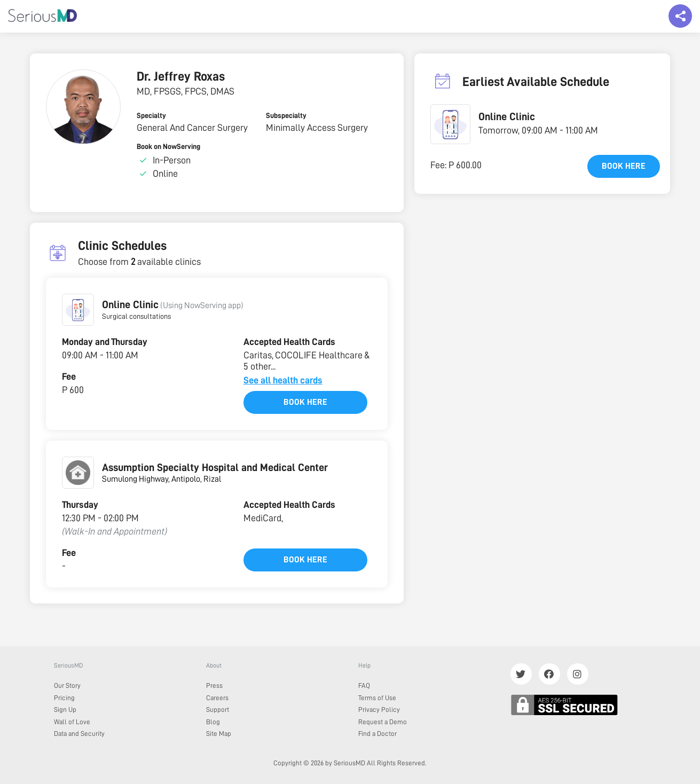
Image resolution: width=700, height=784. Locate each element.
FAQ (364, 685)
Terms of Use (377, 698)
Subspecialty (286, 115)
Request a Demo (383, 722)
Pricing (64, 698)
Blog (213, 722)
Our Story (67, 685)
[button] (78, 310)
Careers (217, 698)
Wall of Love (72, 722)
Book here (305, 402)
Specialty (151, 115)
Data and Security (79, 734)
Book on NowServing (168, 146)
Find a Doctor (377, 734)
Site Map (219, 734)
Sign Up (65, 709)
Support (218, 709)
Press (214, 685)
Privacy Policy (379, 709)
